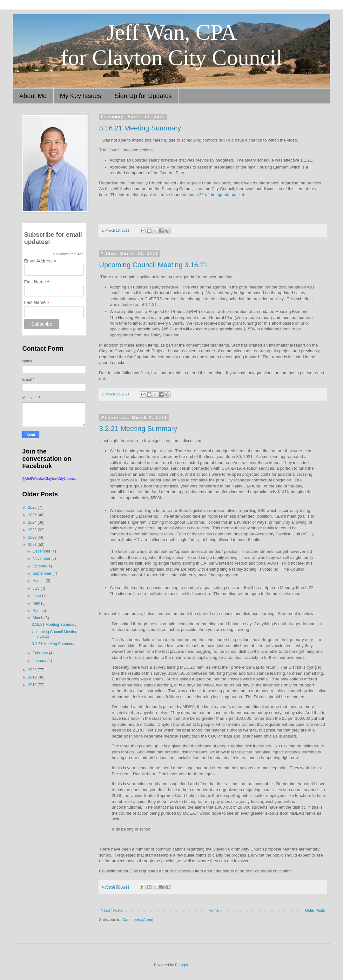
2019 (33, 677)
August (39, 581)
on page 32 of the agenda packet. (214, 195)
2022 (33, 537)
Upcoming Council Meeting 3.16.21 (153, 265)
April (37, 611)
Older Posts (315, 910)
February (41, 653)
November (42, 559)
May (37, 603)
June (37, 596)
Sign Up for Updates (143, 96)
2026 (33, 507)
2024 (33, 522)
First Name (37, 282)
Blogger (182, 965)
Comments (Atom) (138, 920)
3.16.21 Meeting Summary (140, 128)
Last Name (37, 303)
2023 (33, 530)
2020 (33, 670)
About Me (33, 96)
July (37, 588)
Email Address (40, 261)
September (43, 573)
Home (214, 910)
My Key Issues (81, 96)
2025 (33, 515)
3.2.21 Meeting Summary (138, 429)
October (40, 566)
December (42, 551)
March (39, 618)
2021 (33, 545)
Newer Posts (111, 910)
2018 (33, 685)
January (40, 661)
